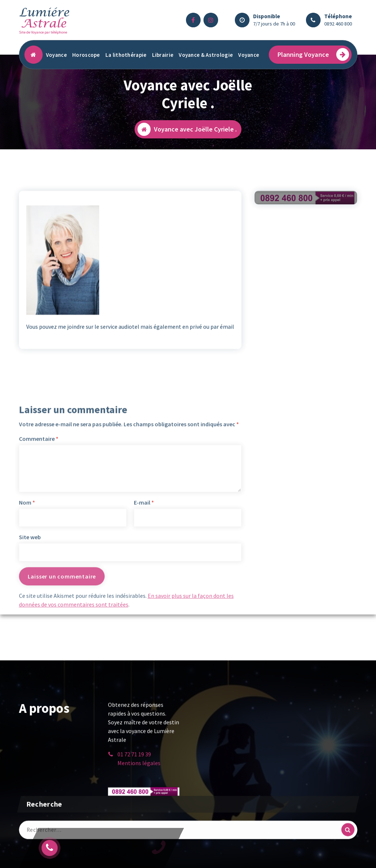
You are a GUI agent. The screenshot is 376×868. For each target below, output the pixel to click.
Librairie (163, 55)
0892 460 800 (338, 24)
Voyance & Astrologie (206, 55)
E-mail (144, 579)
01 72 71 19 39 (134, 759)
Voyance (56, 55)
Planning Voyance (313, 54)
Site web (30, 613)
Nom (27, 579)
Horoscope (86, 55)
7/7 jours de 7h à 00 (274, 24)
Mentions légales (139, 768)
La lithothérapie (126, 55)
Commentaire (39, 515)
